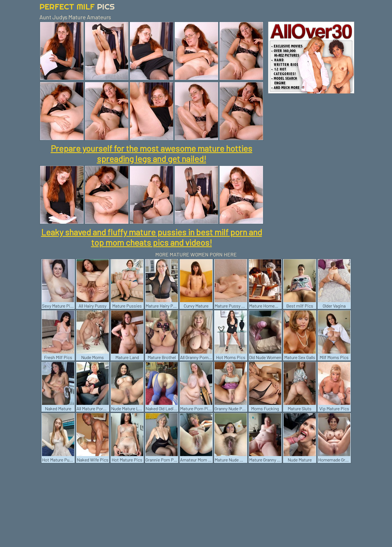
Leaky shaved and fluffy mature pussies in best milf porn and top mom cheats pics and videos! (152, 237)
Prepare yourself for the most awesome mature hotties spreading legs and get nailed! (151, 153)
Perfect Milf (77, 6)
